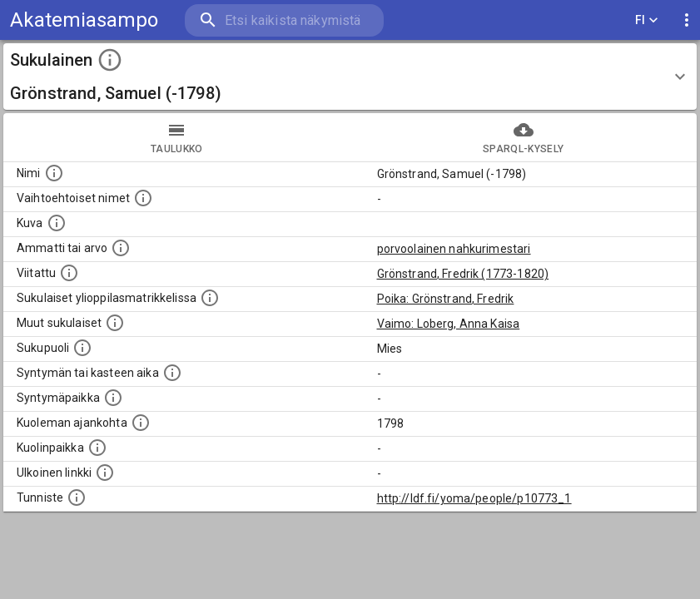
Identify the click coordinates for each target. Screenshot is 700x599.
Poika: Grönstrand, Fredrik (446, 299)
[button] (350, 77)
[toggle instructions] (110, 60)
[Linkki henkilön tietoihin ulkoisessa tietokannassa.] (105, 473)
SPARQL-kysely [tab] (524, 137)
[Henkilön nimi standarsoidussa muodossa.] (54, 173)
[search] (284, 20)
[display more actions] (687, 20)
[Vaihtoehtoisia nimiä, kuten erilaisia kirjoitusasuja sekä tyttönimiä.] (143, 198)
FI (647, 20)
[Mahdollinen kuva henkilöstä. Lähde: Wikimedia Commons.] (57, 223)
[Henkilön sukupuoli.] (82, 348)
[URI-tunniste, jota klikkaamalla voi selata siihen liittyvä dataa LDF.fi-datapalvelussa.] (77, 498)
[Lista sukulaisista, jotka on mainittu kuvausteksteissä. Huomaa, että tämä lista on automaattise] (115, 323)
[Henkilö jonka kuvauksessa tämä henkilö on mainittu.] (69, 273)
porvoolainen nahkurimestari (454, 249)
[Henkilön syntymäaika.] (172, 373)
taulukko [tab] (177, 137)
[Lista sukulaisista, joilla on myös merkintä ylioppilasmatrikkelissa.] (210, 298)
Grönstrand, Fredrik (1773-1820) (463, 274)
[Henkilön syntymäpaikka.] (113, 398)
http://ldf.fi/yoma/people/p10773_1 (474, 498)
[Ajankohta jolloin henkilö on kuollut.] (141, 423)
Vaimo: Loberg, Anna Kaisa (449, 324)
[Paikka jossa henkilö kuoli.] (97, 448)
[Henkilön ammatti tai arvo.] (121, 248)
